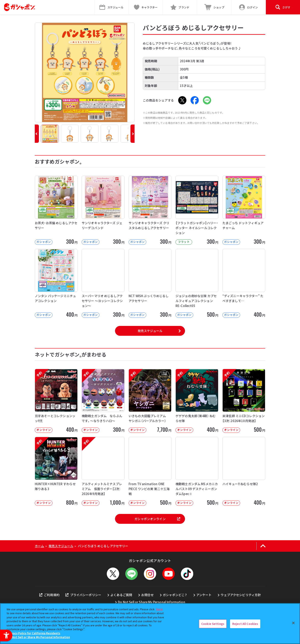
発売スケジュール (150, 331)
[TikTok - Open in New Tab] (187, 574)
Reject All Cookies (245, 624)
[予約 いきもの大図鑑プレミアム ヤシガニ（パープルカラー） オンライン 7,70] (150, 401)
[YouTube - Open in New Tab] (169, 574)
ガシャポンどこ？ (175, 595)
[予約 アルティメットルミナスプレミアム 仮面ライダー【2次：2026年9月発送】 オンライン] (103, 471)
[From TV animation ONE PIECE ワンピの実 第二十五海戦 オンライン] (150, 471)
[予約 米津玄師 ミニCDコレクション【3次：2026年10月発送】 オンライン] (244, 401)
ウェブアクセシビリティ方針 (241, 595)
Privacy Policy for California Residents (34, 633)
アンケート (204, 595)
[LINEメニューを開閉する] (131, 574)
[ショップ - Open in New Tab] (214, 7)
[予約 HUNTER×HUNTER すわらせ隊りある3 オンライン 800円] (56, 471)
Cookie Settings (213, 624)
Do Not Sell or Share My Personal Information (152, 602)
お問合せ (147, 595)
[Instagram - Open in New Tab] (150, 574)
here (159, 609)
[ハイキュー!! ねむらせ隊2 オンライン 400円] (244, 471)
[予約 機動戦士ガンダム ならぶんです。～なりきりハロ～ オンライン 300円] (103, 401)
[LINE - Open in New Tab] (207, 100)
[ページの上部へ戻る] (263, 546)
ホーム (39, 546)
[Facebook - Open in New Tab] (195, 100)
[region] (150, 624)
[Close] (293, 623)
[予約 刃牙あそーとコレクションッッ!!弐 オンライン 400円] (56, 401)
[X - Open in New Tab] (182, 100)
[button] (37, 134)
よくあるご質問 (121, 595)
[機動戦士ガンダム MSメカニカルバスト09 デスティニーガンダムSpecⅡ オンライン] (197, 471)
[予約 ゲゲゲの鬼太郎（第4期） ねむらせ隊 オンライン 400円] (197, 401)
